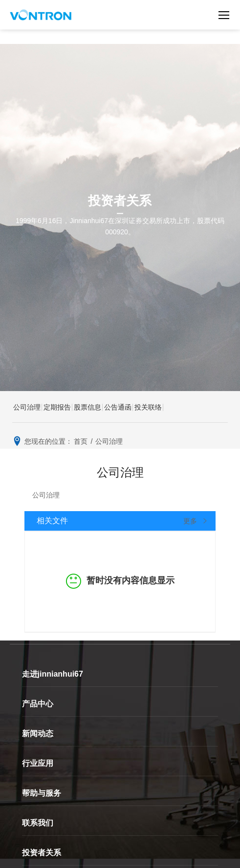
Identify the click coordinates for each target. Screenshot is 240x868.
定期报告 (57, 407)
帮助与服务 (42, 793)
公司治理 (27, 407)
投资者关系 (42, 853)
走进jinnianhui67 (53, 674)
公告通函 (118, 407)
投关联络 (148, 407)
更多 (196, 521)
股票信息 (87, 407)
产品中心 (38, 704)
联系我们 (38, 823)
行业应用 (38, 763)
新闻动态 (38, 734)
